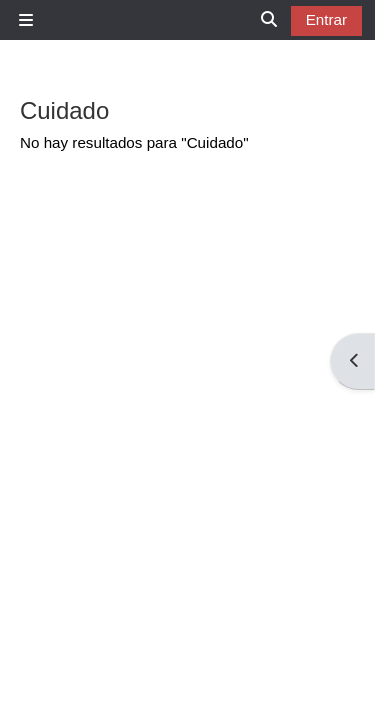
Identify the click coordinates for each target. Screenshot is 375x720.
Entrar (326, 19)
